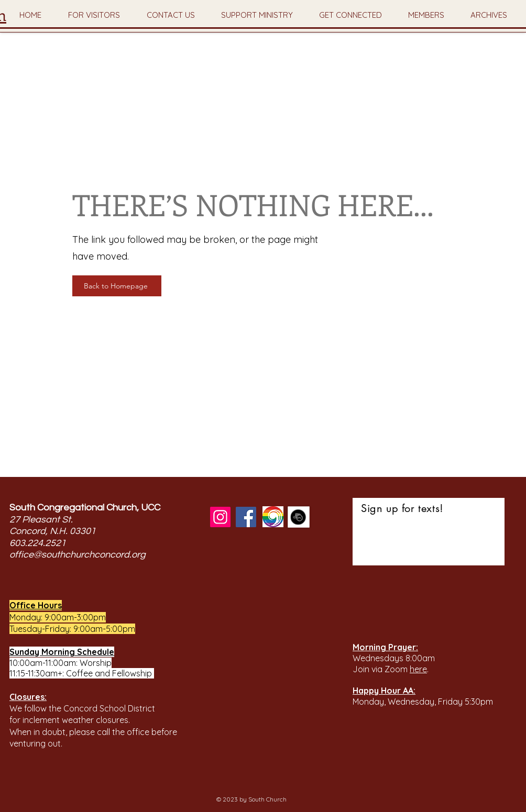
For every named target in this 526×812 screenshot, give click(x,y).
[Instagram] (220, 517)
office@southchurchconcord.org (78, 555)
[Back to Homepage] (117, 286)
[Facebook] (246, 517)
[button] (94, 15)
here (418, 669)
